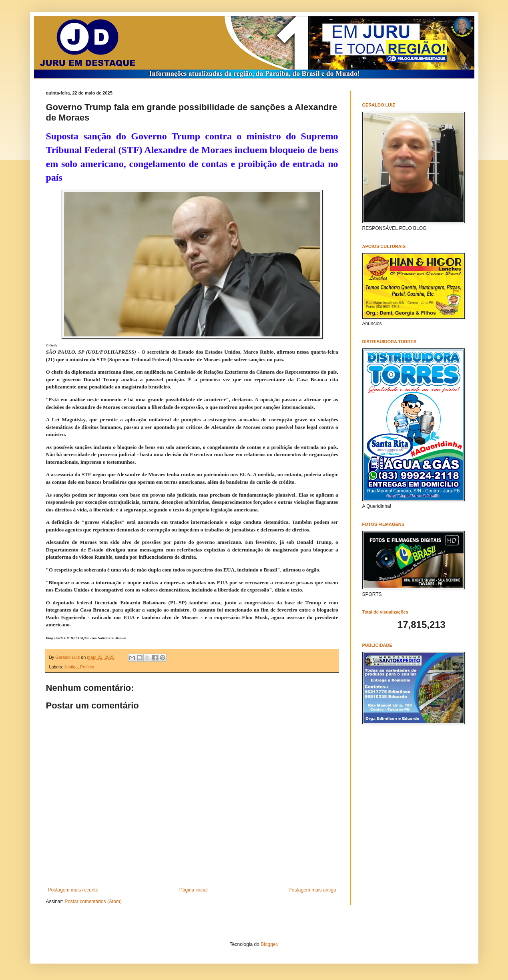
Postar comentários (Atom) (93, 902)
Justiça (71, 667)
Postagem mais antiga (312, 890)
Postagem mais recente (73, 890)
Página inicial (194, 890)
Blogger (269, 944)
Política (87, 667)
